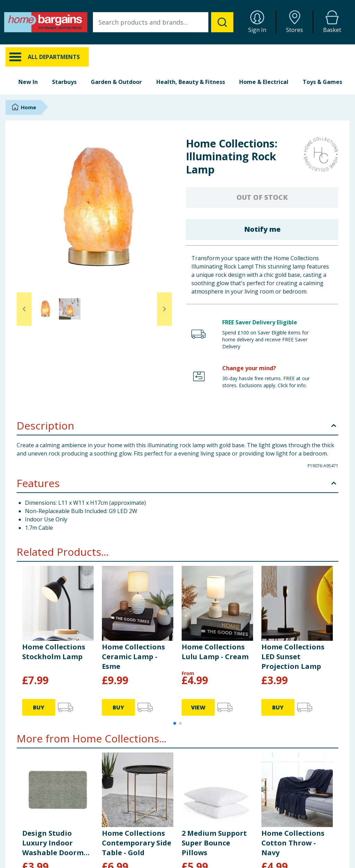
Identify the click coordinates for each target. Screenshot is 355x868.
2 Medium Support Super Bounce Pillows (214, 843)
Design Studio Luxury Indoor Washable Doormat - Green (57, 843)
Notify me (262, 229)
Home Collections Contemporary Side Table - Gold (137, 843)
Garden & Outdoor (116, 82)
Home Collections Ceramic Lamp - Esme (133, 657)
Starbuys (64, 82)
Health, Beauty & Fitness (191, 82)
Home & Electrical (264, 82)
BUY (39, 707)
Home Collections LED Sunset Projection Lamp (293, 657)
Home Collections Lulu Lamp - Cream (215, 652)
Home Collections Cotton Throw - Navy (293, 843)
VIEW (198, 707)
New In (28, 82)
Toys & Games (322, 82)
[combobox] (163, 22)
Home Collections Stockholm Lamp (54, 652)
